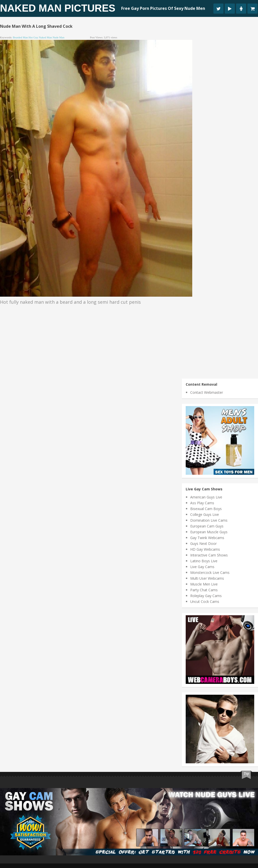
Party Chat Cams (204, 590)
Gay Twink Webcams (207, 538)
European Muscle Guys (209, 532)
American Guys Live (206, 497)
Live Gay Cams (202, 567)
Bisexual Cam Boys (206, 509)
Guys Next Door (203, 543)
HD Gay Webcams (205, 549)
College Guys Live (205, 514)
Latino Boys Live (204, 561)
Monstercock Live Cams (210, 572)
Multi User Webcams (207, 578)
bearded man (20, 37)
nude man (59, 37)
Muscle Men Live (204, 584)
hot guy (33, 37)
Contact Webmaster (207, 392)
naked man (45, 37)
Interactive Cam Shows (209, 555)
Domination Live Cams (209, 520)
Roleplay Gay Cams (206, 596)
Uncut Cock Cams (205, 601)
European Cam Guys (207, 526)
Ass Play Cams (202, 503)
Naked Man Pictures (58, 8)
